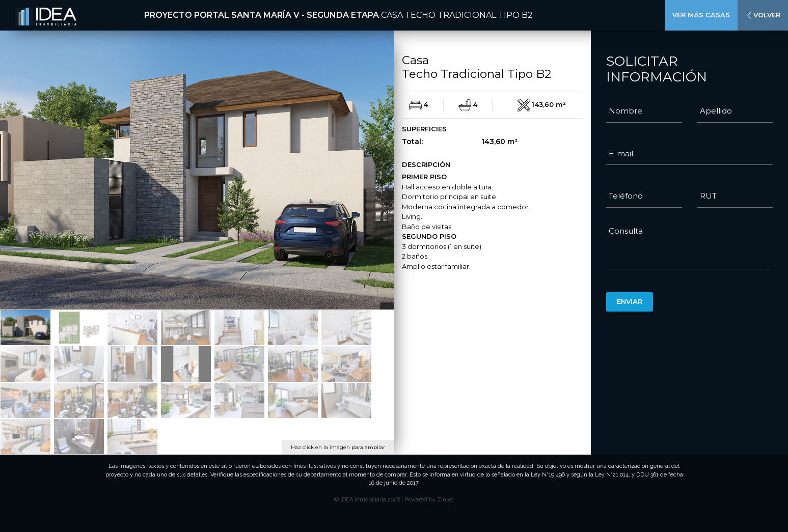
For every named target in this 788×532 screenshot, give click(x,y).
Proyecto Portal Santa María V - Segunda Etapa (262, 15)
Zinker (446, 500)
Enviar (630, 301)
